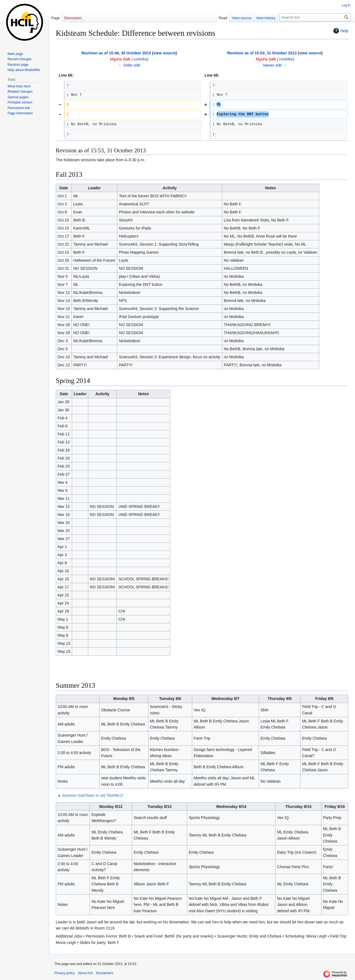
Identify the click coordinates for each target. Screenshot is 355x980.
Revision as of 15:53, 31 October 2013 (262, 53)
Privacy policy (64, 973)
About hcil (85, 973)
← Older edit (129, 65)
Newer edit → (275, 65)
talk (127, 59)
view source (164, 53)
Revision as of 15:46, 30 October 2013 (116, 53)
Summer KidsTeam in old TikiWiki (91, 795)
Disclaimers (105, 973)
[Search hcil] (315, 17)
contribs (140, 59)
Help (340, 31)
